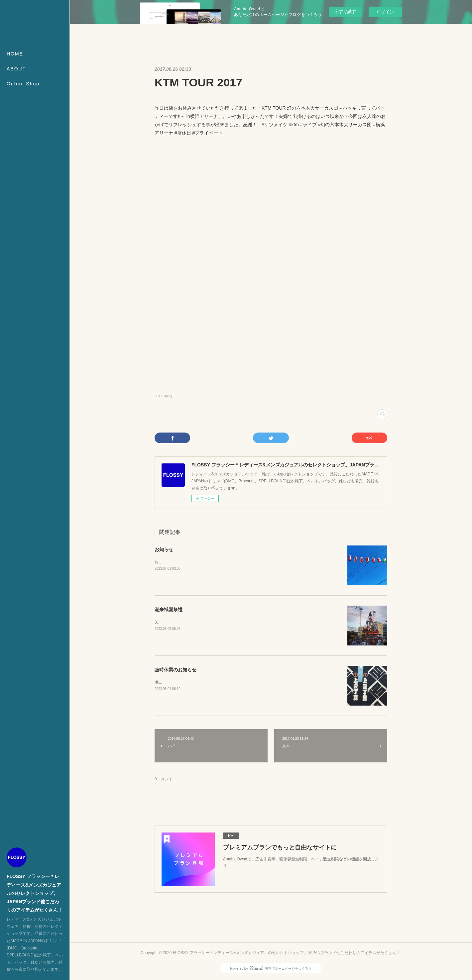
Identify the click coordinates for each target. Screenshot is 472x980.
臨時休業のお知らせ (176, 670)
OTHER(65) (163, 396)
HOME (15, 54)
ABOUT (16, 69)
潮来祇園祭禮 (169, 610)
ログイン (385, 12)
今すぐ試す (345, 11)
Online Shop (23, 84)
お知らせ (164, 549)
